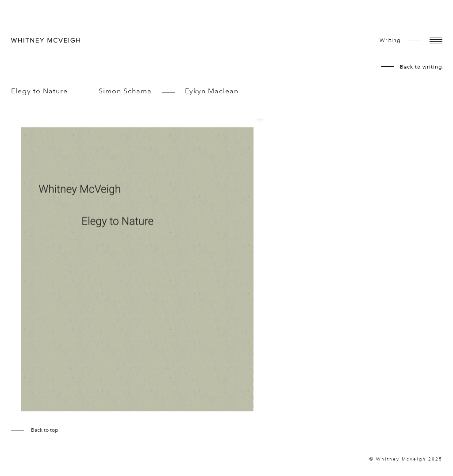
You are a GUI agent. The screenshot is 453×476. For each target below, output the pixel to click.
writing (390, 40)
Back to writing (421, 67)
